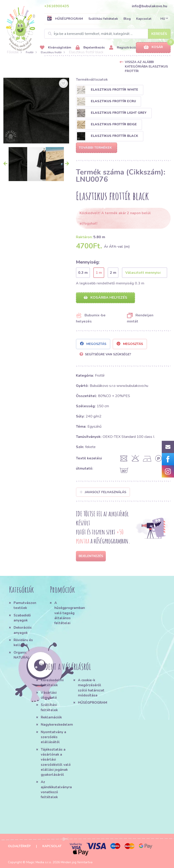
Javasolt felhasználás (103, 492)
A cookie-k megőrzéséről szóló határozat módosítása (91, 688)
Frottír (30, 52)
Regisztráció (123, 48)
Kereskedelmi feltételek (52, 683)
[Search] (107, 34)
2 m (113, 273)
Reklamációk (51, 717)
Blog (127, 19)
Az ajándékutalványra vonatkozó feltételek (56, 789)
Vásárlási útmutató (49, 695)
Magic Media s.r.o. (39, 862)
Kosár (153, 47)
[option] (36, 111)
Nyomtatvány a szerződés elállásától (53, 737)
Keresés (159, 34)
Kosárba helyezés (105, 298)
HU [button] (163, 19)
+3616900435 (57, 6)
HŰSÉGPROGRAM (65, 19)
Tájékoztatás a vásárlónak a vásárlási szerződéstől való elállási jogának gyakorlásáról (56, 762)
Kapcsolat (144, 19)
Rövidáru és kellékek (23, 643)
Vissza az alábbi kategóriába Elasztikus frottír (146, 67)
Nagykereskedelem (57, 725)
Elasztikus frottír (51, 52)
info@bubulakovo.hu (150, 6)
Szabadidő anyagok (22, 618)
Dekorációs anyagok (23, 630)
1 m (99, 273)
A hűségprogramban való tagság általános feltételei (69, 613)
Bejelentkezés (90, 48)
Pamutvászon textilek (25, 605)
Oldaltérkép (19, 846)
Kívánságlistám (56, 48)
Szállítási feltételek (103, 19)
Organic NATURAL (22, 655)
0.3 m (83, 273)
